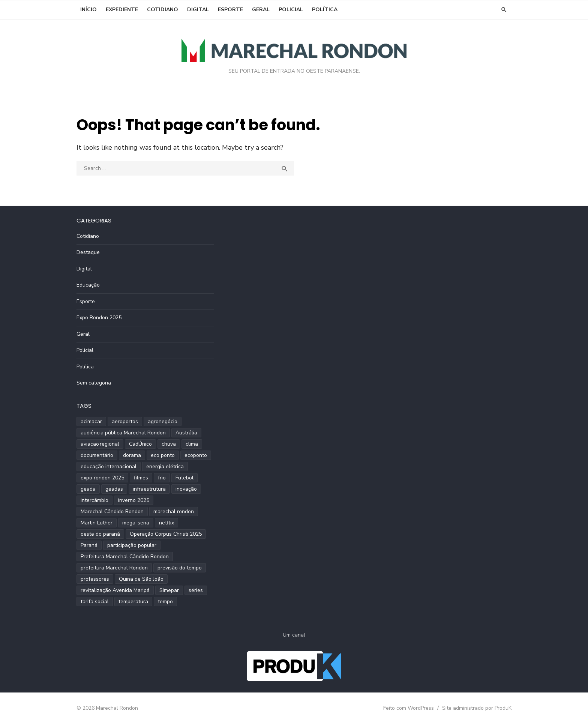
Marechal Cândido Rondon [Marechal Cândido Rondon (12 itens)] (112, 511)
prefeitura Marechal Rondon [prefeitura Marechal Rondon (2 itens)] (114, 568)
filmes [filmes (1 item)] (141, 478)
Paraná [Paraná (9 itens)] (89, 545)
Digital (198, 10)
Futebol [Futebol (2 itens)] (184, 478)
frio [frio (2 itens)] (162, 478)
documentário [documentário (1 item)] (97, 455)
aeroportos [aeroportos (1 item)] (125, 421)
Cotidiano (163, 10)
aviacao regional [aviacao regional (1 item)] (100, 444)
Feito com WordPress (409, 708)
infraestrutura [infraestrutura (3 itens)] (149, 489)
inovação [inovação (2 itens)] (186, 489)
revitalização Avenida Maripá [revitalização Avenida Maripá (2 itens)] (115, 590)
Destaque (88, 252)
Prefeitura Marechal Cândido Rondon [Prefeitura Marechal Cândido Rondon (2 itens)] (125, 557)
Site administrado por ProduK (477, 708)
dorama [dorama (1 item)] (132, 455)
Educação (88, 285)
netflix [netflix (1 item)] (166, 523)
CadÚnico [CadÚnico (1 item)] (140, 444)
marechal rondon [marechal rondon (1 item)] (174, 511)
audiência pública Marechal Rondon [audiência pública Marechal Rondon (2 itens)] (123, 433)
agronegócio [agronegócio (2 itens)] (163, 421)
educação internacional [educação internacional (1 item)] (109, 466)
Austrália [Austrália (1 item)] (186, 433)
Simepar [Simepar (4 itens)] (169, 590)
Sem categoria (94, 383)
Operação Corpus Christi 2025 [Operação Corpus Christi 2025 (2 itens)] (166, 534)
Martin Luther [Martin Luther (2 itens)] (97, 523)
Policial (291, 10)
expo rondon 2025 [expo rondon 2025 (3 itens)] (102, 478)
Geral (261, 10)
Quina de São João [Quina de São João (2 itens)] (141, 579)
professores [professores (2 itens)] (95, 579)
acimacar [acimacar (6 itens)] (91, 421)
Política (325, 10)
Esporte (230, 10)
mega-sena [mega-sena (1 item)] (136, 523)
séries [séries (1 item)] (196, 590)
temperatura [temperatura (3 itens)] (133, 602)
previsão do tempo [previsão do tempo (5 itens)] (180, 568)
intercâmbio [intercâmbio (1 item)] (94, 500)
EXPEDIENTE (122, 10)
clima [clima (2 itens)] (192, 444)
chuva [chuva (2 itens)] (169, 444)
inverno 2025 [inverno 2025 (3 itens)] (134, 500)
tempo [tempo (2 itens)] (165, 602)
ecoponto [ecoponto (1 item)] (196, 455)
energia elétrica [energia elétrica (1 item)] (165, 466)
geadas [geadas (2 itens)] (114, 489)
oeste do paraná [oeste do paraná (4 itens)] (100, 534)
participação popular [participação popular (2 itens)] (132, 545)
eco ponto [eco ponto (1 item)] (163, 455)
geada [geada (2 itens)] (88, 489)
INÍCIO (88, 10)
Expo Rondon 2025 (99, 318)
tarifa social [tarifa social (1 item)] (95, 602)
